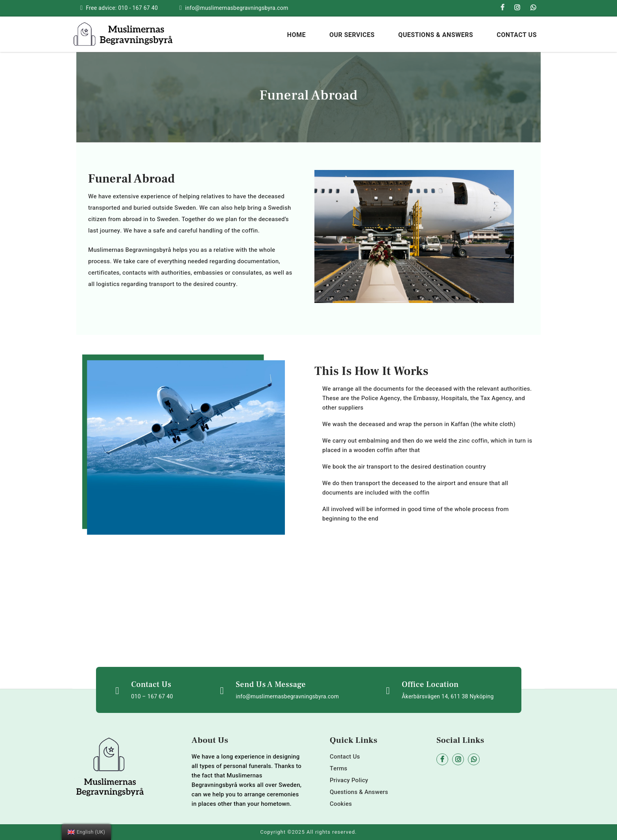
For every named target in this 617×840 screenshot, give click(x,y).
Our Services (352, 35)
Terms (339, 768)
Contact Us (517, 35)
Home (296, 35)
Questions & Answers (436, 35)
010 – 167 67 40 (152, 697)
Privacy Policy (349, 780)
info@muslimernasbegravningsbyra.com (236, 8)
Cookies (341, 804)
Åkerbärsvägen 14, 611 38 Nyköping (448, 697)
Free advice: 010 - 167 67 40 (122, 8)
